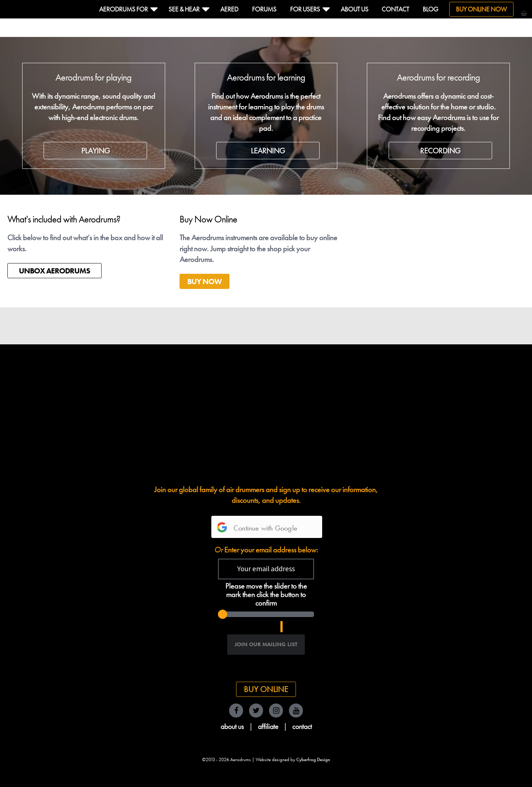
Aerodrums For (123, 9)
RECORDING (440, 151)
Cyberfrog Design (313, 760)
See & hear (184, 9)
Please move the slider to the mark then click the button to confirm (266, 594)
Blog (430, 9)
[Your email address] (266, 569)
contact (302, 726)
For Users (305, 9)
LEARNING (268, 151)
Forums (264, 9)
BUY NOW (204, 281)
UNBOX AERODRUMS (54, 271)
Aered (229, 9)
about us (232, 726)
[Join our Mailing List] (266, 645)
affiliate (268, 726)
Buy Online (266, 689)
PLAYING (96, 151)
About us (354, 9)
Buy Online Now (481, 9)
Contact (395, 9)
